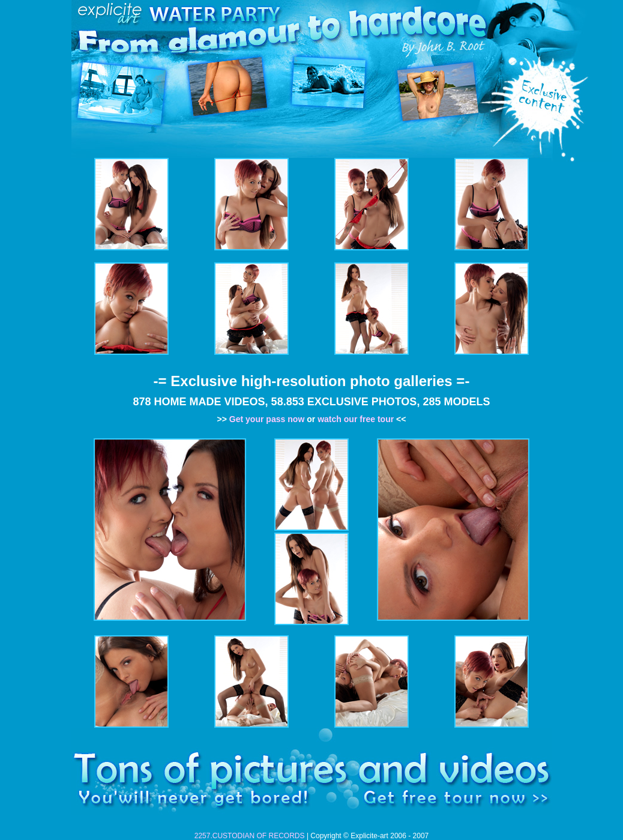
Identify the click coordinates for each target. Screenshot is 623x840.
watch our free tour (356, 419)
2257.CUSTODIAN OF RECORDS (250, 836)
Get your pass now (267, 419)
